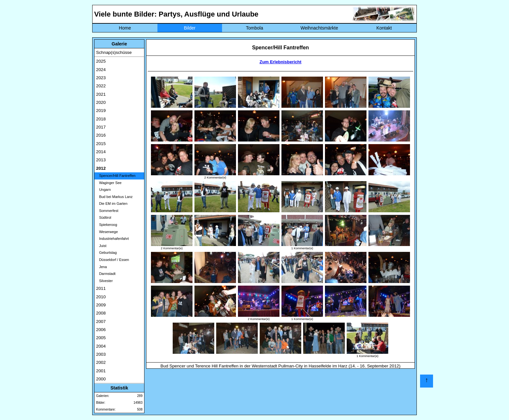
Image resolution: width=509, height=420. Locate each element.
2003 (101, 354)
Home (125, 28)
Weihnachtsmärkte (319, 28)
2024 (101, 70)
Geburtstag (106, 253)
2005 (101, 338)
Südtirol (104, 217)
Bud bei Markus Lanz (114, 197)
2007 (101, 321)
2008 (101, 313)
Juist (101, 246)
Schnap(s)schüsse (114, 52)
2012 (101, 168)
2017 (101, 127)
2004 (101, 346)
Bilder (190, 28)
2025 (101, 61)
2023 (101, 78)
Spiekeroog (107, 225)
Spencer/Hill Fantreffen (116, 176)
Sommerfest (107, 211)
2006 (101, 330)
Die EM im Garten (112, 204)
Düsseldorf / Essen (113, 260)
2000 (101, 379)
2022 (101, 86)
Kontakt (384, 28)
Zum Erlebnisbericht (281, 62)
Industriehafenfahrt (112, 239)
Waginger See (109, 183)
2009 (101, 305)
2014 (101, 152)
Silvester (104, 281)
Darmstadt (106, 274)
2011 (101, 288)
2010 (101, 297)
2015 (101, 144)
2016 (101, 135)
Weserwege (107, 232)
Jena (101, 267)
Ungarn (103, 190)
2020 (101, 102)
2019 (101, 111)
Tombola (255, 28)
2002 (101, 362)
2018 (101, 119)
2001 (101, 371)
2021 (101, 94)
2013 (101, 160)
